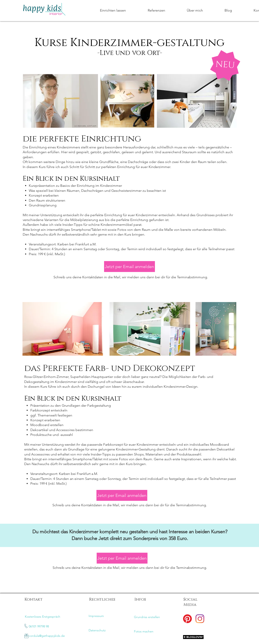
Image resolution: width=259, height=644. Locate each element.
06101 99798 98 (39, 626)
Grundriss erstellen (147, 617)
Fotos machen (144, 631)
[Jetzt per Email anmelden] (129, 267)
